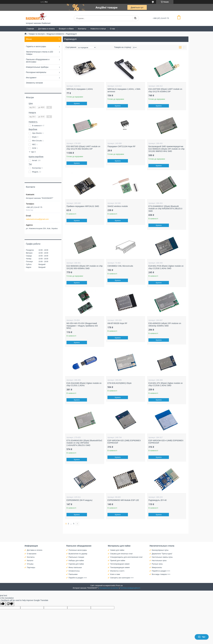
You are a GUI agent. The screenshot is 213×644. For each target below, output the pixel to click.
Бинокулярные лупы (160, 550)
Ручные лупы (157, 564)
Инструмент (31, 78)
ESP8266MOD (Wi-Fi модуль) (79, 500)
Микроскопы (157, 567)
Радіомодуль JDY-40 (157, 500)
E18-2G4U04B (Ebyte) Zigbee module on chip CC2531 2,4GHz (84, 384)
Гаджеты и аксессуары (36, 46)
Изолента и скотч (117, 571)
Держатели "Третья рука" (162, 554)
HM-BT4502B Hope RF (117, 323)
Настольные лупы (159, 560)
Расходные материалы (36, 72)
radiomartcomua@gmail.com (37, 219)
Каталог (30, 560)
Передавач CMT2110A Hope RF (121, 146)
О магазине (32, 554)
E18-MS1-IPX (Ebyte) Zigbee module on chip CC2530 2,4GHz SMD (166, 384)
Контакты (82, 29)
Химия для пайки (117, 550)
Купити (77, 103)
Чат (202, 637)
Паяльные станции (76, 557)
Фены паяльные (75, 567)
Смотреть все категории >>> (122, 578)
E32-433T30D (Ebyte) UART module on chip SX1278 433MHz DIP (165, 90)
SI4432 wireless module (118, 206)
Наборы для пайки (76, 560)
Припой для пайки (118, 560)
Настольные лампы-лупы (162, 557)
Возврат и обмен (66, 29)
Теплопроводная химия (120, 564)
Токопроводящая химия (120, 567)
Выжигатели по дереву (78, 554)
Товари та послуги (36, 34)
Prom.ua (119, 585)
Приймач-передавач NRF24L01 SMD (83, 206)
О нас (112, 29)
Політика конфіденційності (130, 588)
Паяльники (73, 574)
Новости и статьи (98, 29)
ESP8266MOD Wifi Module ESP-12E (123, 500)
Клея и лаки (115, 574)
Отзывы (30, 564)
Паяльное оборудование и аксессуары (38, 61)
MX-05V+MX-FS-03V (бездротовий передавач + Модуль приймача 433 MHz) (82, 326)
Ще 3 (33, 152)
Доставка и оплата (46, 29)
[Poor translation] (10, 604)
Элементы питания (34, 83)
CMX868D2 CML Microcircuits (120, 266)
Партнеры (31, 567)
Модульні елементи (55, 34)
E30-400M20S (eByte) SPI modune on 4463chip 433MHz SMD (165, 325)
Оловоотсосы (74, 571)
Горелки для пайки (76, 564)
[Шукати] (135, 18)
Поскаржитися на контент (109, 588)
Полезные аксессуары (78, 550)
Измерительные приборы (37, 67)
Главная (30, 29)
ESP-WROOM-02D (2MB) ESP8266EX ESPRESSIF (124, 442)
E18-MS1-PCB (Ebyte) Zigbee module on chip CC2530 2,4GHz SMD (166, 267)
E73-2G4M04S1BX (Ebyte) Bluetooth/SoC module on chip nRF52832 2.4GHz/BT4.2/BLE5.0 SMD (84, 443)
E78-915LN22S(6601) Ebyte (119, 383)
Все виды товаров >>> (161, 574)
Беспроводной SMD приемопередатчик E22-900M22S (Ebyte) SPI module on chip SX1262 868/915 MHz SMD (166, 149)
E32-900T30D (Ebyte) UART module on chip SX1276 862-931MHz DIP (83, 148)
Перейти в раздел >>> (78, 578)
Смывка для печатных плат (121, 554)
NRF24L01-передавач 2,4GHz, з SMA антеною (124, 90)
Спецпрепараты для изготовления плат (126, 557)
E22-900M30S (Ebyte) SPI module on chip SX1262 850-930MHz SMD (85, 267)
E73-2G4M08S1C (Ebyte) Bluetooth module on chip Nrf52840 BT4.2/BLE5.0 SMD (165, 209)
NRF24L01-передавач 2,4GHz (80, 89)
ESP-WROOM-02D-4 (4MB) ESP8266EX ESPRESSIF (166, 442)
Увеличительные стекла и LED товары (39, 53)
